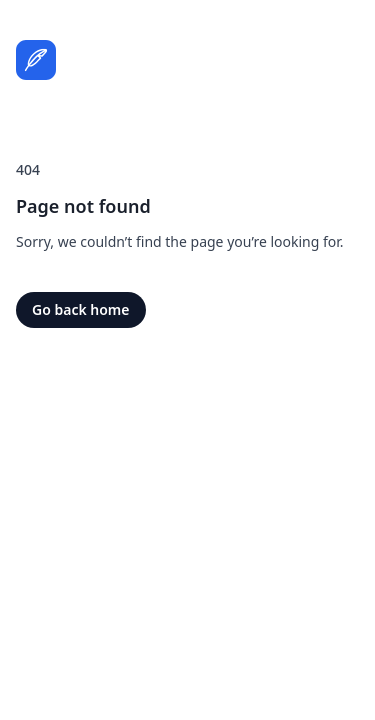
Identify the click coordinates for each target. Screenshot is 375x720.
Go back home (81, 309)
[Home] (36, 60)
